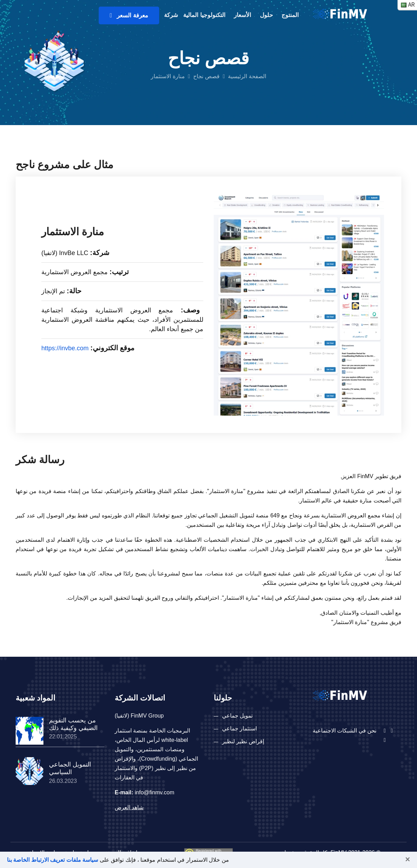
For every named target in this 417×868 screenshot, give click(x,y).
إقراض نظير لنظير (243, 741)
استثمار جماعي (239, 728)
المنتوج (290, 15)
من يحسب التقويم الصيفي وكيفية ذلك (73, 724)
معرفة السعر (129, 15)
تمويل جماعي (237, 716)
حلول (267, 15)
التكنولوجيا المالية (204, 15)
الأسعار (243, 15)
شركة (171, 15)
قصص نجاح (206, 76)
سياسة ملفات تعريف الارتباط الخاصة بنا (52, 860)
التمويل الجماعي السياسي (70, 768)
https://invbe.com (65, 348)
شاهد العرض (129, 807)
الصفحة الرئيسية (247, 76)
